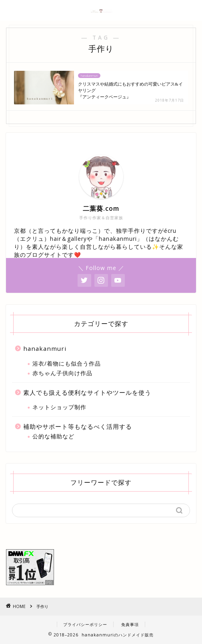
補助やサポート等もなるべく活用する (78, 426)
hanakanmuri (45, 348)
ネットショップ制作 (59, 407)
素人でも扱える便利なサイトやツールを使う (87, 392)
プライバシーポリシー (85, 624)
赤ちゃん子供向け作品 (62, 373)
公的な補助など (53, 436)
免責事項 (130, 624)
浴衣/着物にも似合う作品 (67, 363)
